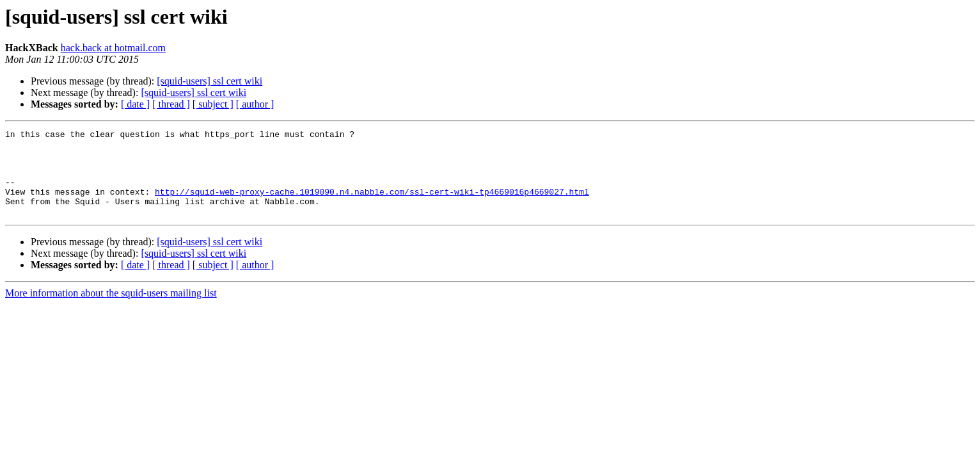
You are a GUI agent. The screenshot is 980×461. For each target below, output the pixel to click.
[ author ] (255, 104)
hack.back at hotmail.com (113, 48)
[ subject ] (213, 104)
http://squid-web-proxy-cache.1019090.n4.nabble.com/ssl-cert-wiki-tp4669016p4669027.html (372, 205)
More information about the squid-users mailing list (111, 310)
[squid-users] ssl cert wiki (209, 81)
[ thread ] (171, 104)
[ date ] (135, 104)
